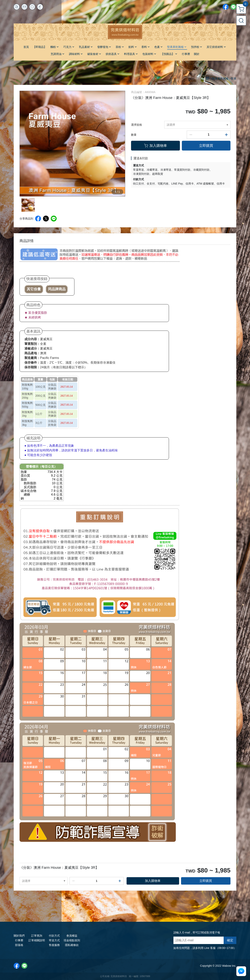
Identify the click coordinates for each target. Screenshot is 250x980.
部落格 (19, 945)
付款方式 (54, 936)
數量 (134, 135)
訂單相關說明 (37, 940)
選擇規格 (137, 125)
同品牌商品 (57, 289)
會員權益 (72, 936)
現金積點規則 (72, 940)
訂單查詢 (37, 936)
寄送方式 (54, 940)
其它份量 (34, 289)
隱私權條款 (72, 945)
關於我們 (19, 936)
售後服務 (54, 945)
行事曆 (19, 940)
